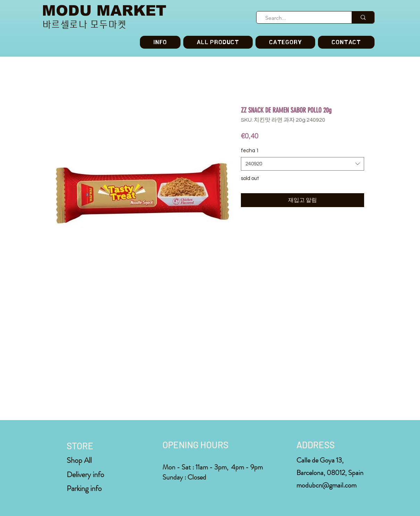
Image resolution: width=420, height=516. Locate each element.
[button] (285, 42)
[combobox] (303, 164)
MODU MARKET (104, 11)
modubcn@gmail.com (326, 485)
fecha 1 (250, 151)
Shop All (79, 460)
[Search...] (301, 18)
